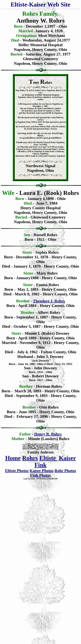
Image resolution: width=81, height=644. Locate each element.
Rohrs (30, 458)
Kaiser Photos (42, 471)
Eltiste (48, 458)
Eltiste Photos (17, 471)
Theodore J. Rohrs (49, 301)
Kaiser (67, 458)
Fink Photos (40, 475)
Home (13, 458)
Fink (40, 465)
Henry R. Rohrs (48, 434)
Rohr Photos (65, 471)
